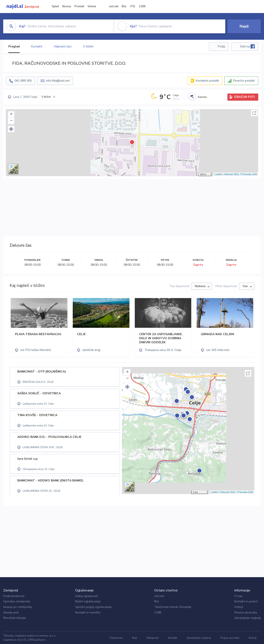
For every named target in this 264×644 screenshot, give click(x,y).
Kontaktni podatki (207, 81)
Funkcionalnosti (14, 596)
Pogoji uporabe (230, 638)
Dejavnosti (116, 638)
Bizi (124, 6)
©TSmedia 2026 (249, 174)
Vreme (92, 6)
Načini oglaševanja (88, 601)
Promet (79, 6)
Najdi (244, 26)
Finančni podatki (244, 81)
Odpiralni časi (63, 46)
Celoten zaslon (254, 113)
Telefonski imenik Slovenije (173, 607)
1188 (142, 6)
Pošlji (221, 46)
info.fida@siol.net (58, 81)
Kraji (135, 638)
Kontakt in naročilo (88, 612)
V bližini (88, 46)
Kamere (202, 97)
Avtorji (239, 607)
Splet (55, 6)
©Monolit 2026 (231, 174)
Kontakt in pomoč (246, 601)
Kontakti (37, 46)
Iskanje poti (11, 612)
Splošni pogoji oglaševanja (93, 607)
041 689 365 (23, 81)
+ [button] (11, 114)
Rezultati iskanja (14, 618)
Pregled (14, 46)
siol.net (114, 6)
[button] (11, 129)
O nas (238, 596)
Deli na (248, 46)
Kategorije (153, 638)
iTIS (133, 6)
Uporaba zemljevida (17, 601)
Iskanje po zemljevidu (18, 607)
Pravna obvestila (246, 612)
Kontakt (173, 638)
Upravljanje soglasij (248, 618)
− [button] (11, 121)
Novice (67, 6)
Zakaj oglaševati (86, 596)
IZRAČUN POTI (244, 97)
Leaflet (218, 174)
